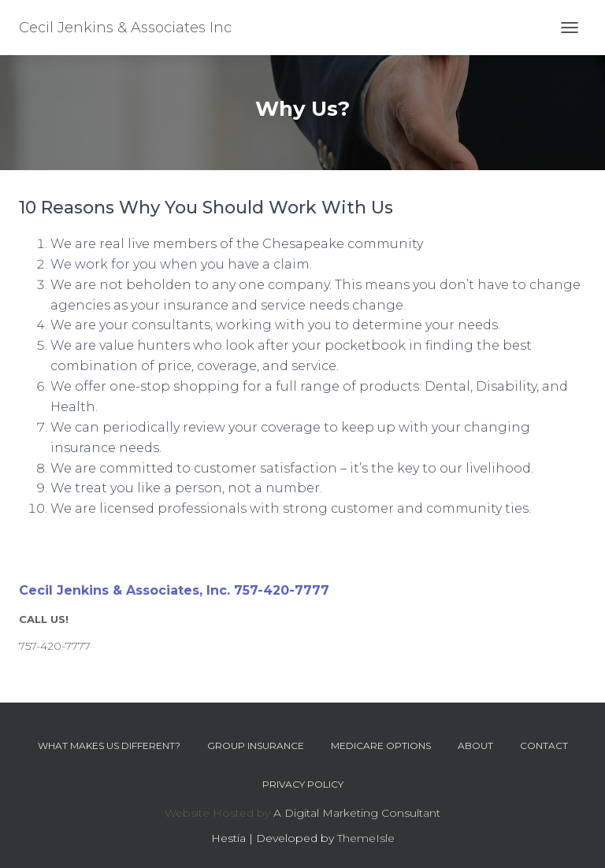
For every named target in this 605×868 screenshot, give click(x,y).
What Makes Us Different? (109, 746)
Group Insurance (256, 746)
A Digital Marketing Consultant (357, 813)
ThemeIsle (366, 838)
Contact (544, 746)
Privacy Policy (303, 784)
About (475, 746)
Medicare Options (381, 746)
